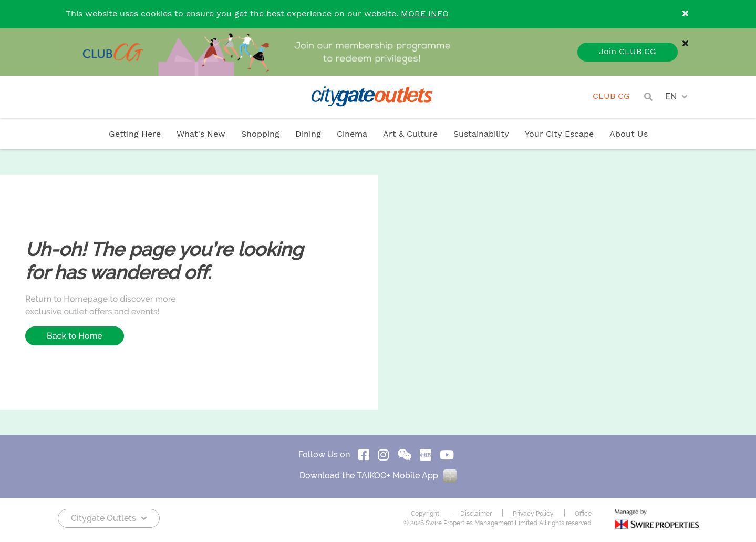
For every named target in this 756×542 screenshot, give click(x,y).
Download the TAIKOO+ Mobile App (378, 475)
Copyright (425, 514)
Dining (308, 134)
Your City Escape (559, 134)
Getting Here (135, 134)
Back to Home (75, 336)
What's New (201, 134)
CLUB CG (611, 96)
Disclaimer (476, 514)
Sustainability (481, 134)
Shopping (260, 134)
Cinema (352, 134)
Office (583, 514)
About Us (629, 134)
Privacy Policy (533, 514)
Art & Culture (410, 134)
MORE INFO (425, 14)
